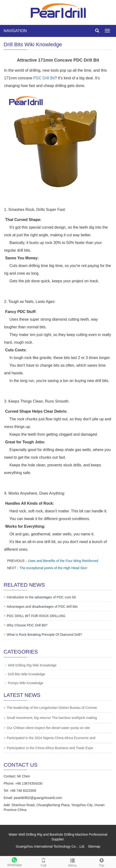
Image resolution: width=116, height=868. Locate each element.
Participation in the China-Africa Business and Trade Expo (50, 748)
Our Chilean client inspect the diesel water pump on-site (48, 728)
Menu (73, 862)
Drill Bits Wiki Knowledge (27, 674)
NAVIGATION (15, 31)
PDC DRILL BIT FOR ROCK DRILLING (36, 616)
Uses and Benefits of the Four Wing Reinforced (63, 561)
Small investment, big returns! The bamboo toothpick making (52, 718)
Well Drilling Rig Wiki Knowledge (32, 665)
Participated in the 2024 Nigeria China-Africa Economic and (51, 738)
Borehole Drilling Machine (69, 834)
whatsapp (15, 861)
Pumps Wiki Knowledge (26, 683)
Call (44, 862)
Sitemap (94, 846)
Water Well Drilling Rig (25, 834)
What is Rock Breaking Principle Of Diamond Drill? (44, 635)
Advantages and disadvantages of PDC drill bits (42, 607)
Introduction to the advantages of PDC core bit (41, 597)
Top (101, 862)
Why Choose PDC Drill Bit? (27, 625)
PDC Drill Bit (44, 78)
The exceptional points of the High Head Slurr (53, 568)
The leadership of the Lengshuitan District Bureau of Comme (52, 708)
